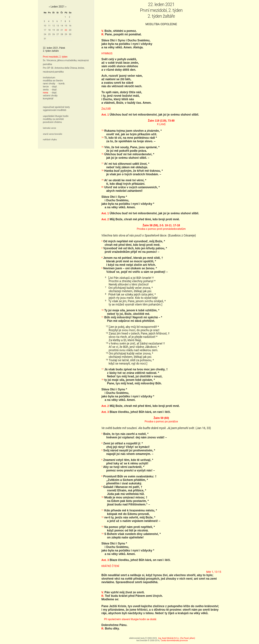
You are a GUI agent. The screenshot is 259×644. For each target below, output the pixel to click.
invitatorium (49, 78)
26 (54, 34)
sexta (46, 90)
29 (66, 34)
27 (58, 34)
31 (45, 39)
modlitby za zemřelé (53, 119)
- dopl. (54, 87)
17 (45, 30)
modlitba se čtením (53, 81)
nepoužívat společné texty (56, 107)
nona (46, 93)
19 (54, 30)
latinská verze (50, 128)
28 (62, 34)
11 (49, 26)
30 (70, 34)
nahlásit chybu (50, 139)
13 (58, 26)
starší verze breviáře (53, 134)
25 (49, 34)
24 (45, 34)
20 (58, 30)
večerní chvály (50, 96)
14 (62, 26)
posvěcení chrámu (52, 122)
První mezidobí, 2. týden (55, 57)
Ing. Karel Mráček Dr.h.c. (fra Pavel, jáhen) (177, 638)
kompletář (48, 99)
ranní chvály (49, 84)
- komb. (61, 84)
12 (54, 26)
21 (62, 30)
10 (45, 26)
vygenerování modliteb (55, 110)
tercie (46, 87)
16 (70, 26)
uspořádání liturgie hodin (56, 116)
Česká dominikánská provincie (174, 640)
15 (66, 26)
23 (70, 30)
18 (49, 30)
